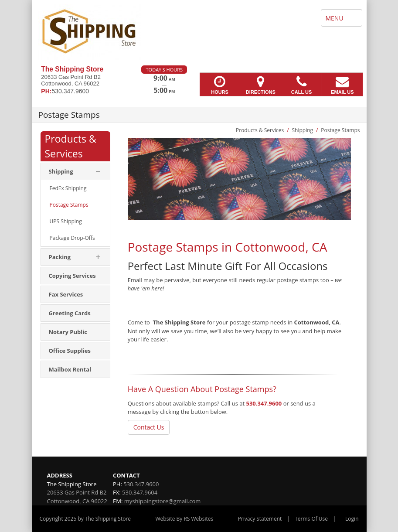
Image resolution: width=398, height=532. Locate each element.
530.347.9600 (264, 403)
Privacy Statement (260, 519)
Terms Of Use (311, 519)
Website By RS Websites (184, 519)
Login (352, 519)
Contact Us (149, 427)
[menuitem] (75, 188)
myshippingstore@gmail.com (163, 501)
